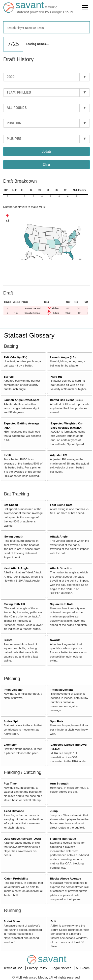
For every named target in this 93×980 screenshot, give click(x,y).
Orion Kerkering (32, 313)
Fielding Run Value (63, 839)
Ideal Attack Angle (16, 568)
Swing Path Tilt (15, 604)
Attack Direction (61, 568)
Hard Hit (56, 377)
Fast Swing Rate (61, 505)
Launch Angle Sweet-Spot (22, 400)
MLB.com (83, 968)
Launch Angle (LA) (63, 357)
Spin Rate (57, 721)
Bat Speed (11, 505)
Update (47, 151)
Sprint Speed (13, 921)
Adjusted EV (58, 455)
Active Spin (12, 721)
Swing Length (14, 536)
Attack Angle (59, 536)
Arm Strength (59, 783)
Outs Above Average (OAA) (22, 839)
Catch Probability (16, 878)
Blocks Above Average (65, 878)
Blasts (8, 640)
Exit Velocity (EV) (15, 357)
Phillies (55, 308)
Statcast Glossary (29, 335)
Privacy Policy (38, 968)
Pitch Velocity (13, 690)
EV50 (7, 455)
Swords (55, 640)
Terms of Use (13, 968)
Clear (46, 165)
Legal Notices (62, 968)
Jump (54, 811)
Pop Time (10, 783)
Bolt (53, 921)
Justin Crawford (32, 308)
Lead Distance (14, 811)
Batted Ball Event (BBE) (66, 400)
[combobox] (46, 27)
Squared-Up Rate (62, 604)
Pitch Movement (62, 690)
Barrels (9, 377)
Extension (11, 745)
